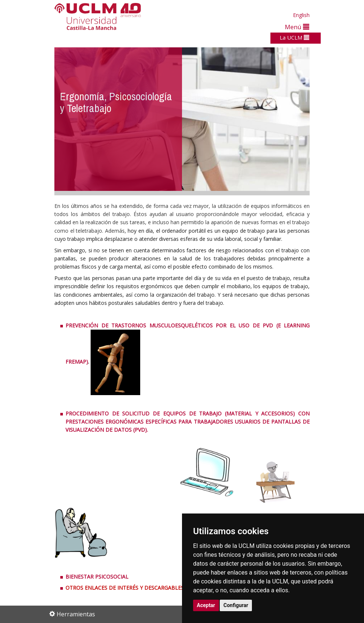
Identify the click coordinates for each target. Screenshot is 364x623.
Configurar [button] (236, 605)
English (301, 15)
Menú (297, 27)
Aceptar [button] (206, 605)
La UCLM (294, 37)
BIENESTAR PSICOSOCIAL (97, 577)
